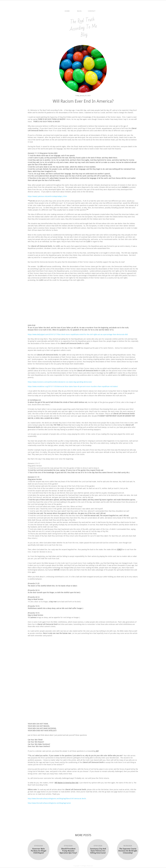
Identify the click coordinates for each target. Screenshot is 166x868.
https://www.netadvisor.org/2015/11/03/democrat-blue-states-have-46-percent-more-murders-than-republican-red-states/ (73, 386)
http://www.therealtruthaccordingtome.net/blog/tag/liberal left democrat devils (57, 799)
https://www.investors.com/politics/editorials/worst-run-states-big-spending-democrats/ (60, 382)
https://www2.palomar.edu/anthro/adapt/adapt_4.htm (47, 196)
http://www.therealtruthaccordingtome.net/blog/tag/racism (49, 803)
